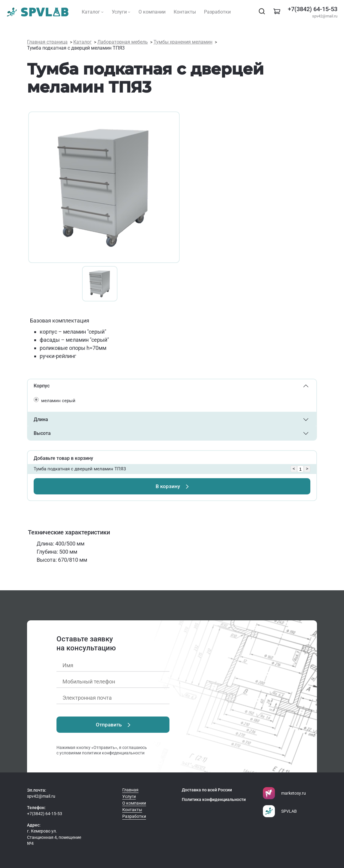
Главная (130, 790)
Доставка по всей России (207, 790)
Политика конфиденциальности (214, 799)
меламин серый (58, 401)
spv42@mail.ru (325, 16)
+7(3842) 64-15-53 (313, 9)
